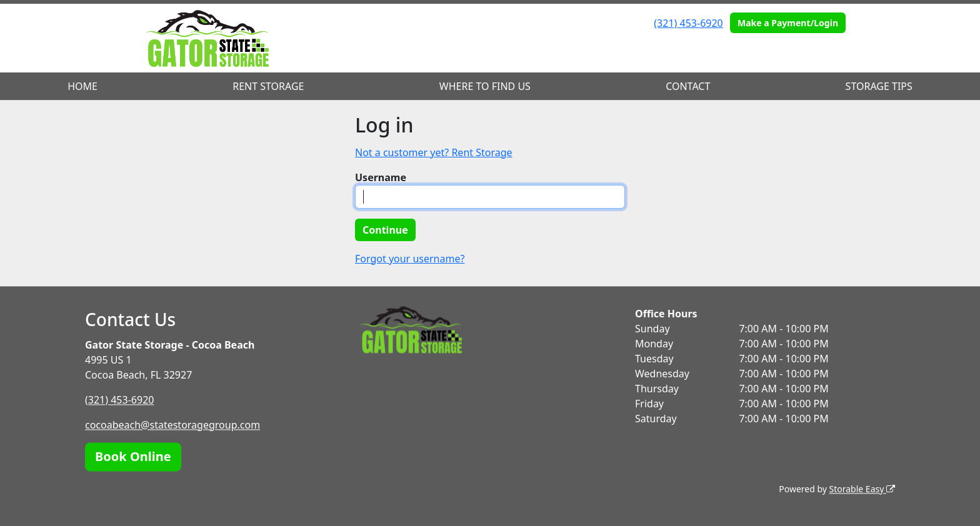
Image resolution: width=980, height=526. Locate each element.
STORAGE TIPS (879, 86)
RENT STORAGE (268, 86)
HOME (82, 86)
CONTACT (688, 86)
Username (381, 177)
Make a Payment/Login (788, 23)
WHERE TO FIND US (485, 86)
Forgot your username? (410, 259)
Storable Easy (862, 489)
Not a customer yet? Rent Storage (434, 152)
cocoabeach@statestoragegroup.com (172, 425)
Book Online (133, 456)
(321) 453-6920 (688, 23)
